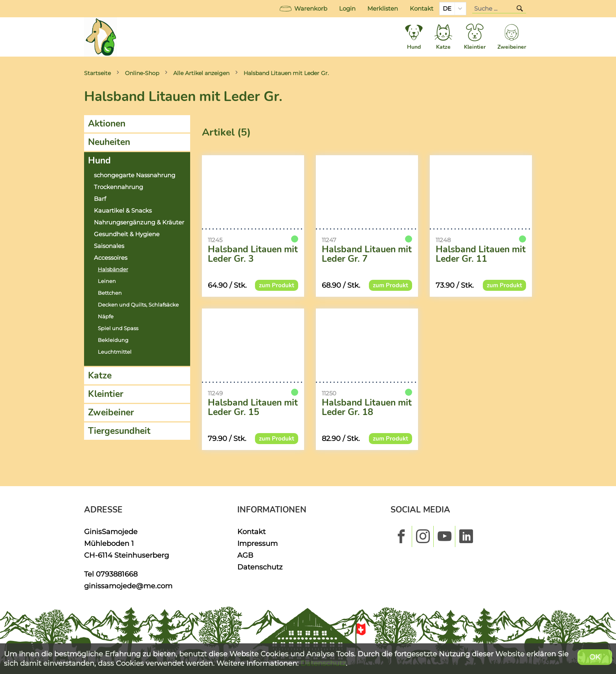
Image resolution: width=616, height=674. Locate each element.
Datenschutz (260, 567)
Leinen (107, 281)
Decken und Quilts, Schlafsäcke (138, 305)
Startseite (97, 73)
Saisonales (109, 246)
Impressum (258, 543)
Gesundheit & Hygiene (127, 234)
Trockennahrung (118, 187)
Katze (100, 376)
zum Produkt (277, 285)
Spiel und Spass (118, 328)
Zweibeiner (111, 412)
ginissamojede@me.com (128, 586)
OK (595, 657)
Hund (99, 161)
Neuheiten (109, 142)
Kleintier (106, 394)
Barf (100, 199)
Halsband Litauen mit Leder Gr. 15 (253, 408)
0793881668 (117, 574)
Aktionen (107, 124)
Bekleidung (113, 340)
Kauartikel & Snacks (123, 211)
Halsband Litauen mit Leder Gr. (286, 73)
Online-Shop (142, 73)
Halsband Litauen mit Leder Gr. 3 (253, 254)
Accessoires (111, 258)
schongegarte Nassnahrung (135, 175)
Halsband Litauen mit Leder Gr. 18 (367, 408)
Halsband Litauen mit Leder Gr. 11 (481, 254)
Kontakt (422, 9)
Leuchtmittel (115, 352)
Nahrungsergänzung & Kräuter (139, 222)
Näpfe (106, 317)
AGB (245, 555)
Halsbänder (113, 269)
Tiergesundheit (119, 431)
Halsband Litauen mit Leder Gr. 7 (367, 254)
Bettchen (110, 293)
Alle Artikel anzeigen (201, 73)
